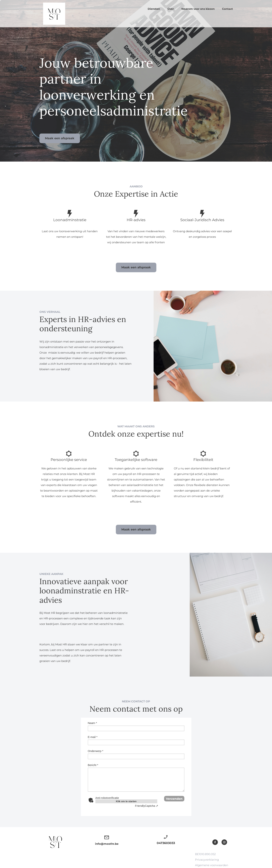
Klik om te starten (126, 801)
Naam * (92, 723)
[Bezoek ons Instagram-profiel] (224, 842)
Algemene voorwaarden (212, 865)
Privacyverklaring (207, 860)
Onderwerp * (96, 751)
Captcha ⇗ (147, 806)
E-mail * (93, 737)
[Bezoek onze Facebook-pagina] (215, 842)
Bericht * (93, 765)
